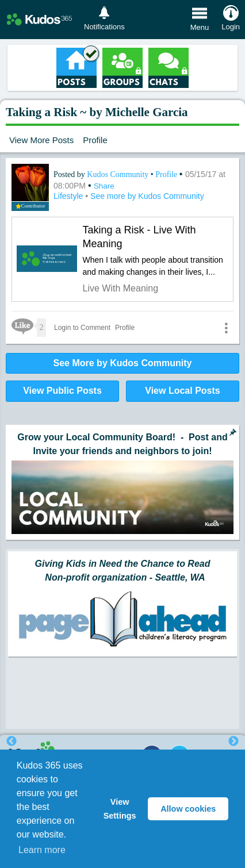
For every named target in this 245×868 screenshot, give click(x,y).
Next (233, 742)
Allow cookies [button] (188, 809)
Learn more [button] (42, 850)
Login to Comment (82, 328)
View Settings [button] (120, 809)
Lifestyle (69, 196)
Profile (95, 140)
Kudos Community (118, 174)
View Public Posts (62, 391)
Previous (12, 742)
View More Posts (41, 140)
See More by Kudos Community (123, 363)
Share (104, 186)
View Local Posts (182, 391)
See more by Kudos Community (147, 196)
